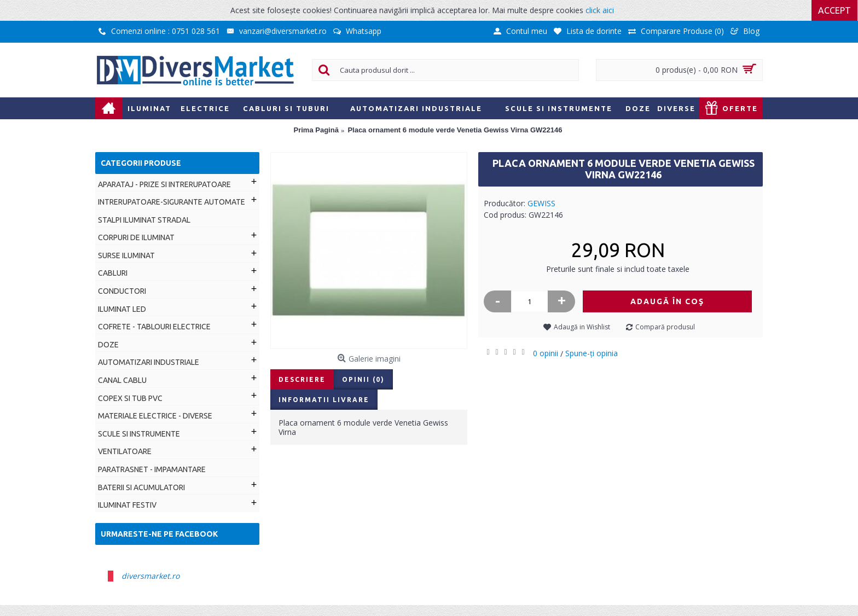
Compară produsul (665, 327)
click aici (600, 10)
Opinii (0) (363, 379)
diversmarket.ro (150, 576)
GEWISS (541, 203)
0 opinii (546, 353)
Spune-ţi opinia (592, 353)
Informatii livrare (324, 400)
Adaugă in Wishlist (582, 327)
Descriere (302, 379)
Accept (835, 10)
